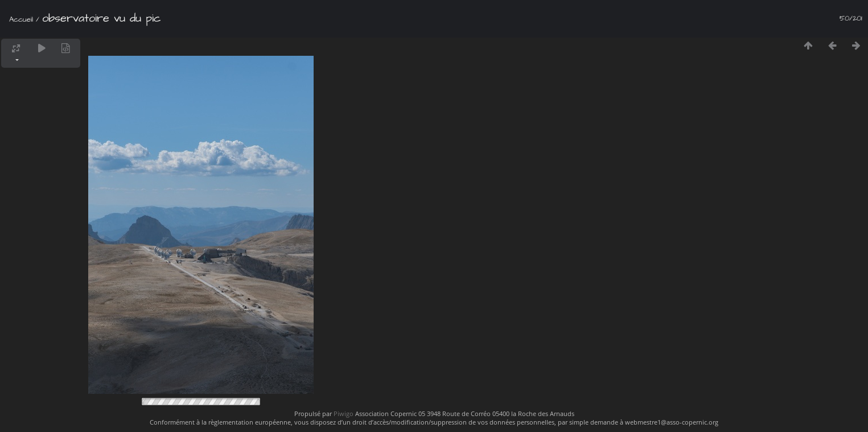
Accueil (21, 19)
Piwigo (344, 414)
